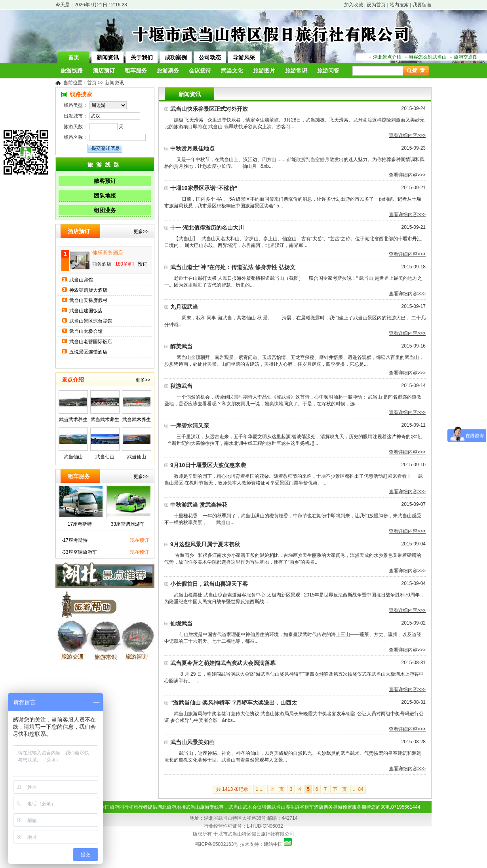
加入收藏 (354, 5)
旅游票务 (168, 71)
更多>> (141, 232)
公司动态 (210, 57)
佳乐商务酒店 (108, 253)
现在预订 (139, 540)
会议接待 (200, 71)
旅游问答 (328, 71)
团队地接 (105, 196)
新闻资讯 (108, 57)
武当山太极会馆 (86, 331)
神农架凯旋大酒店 (88, 290)
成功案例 (176, 57)
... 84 (358, 789)
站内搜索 (399, 5)
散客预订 (105, 181)
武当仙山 (73, 457)
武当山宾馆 (81, 280)
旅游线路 (72, 71)
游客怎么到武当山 (428, 57)
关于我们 (142, 57)
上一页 (277, 789)
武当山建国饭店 (86, 311)
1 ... (260, 789)
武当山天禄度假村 (88, 300)
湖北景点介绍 (387, 57)
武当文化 (232, 71)
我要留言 (422, 5)
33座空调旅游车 (128, 524)
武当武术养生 (73, 420)
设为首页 (376, 5)
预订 (143, 264)
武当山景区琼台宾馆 (91, 321)
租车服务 (136, 71)
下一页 (340, 789)
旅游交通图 (466, 57)
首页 (74, 57)
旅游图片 (264, 71)
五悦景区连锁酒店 (88, 352)
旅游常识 (296, 71)
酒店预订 (104, 71)
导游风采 (244, 57)
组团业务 (105, 210)
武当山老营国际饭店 (91, 342)
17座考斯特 (80, 524)
